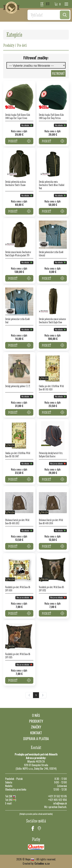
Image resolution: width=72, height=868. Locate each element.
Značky (36, 727)
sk (42, 4)
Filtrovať (58, 73)
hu (48, 4)
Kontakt (36, 733)
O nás (36, 715)
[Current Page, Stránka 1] (36, 695)
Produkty (36, 721)
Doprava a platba (36, 738)
